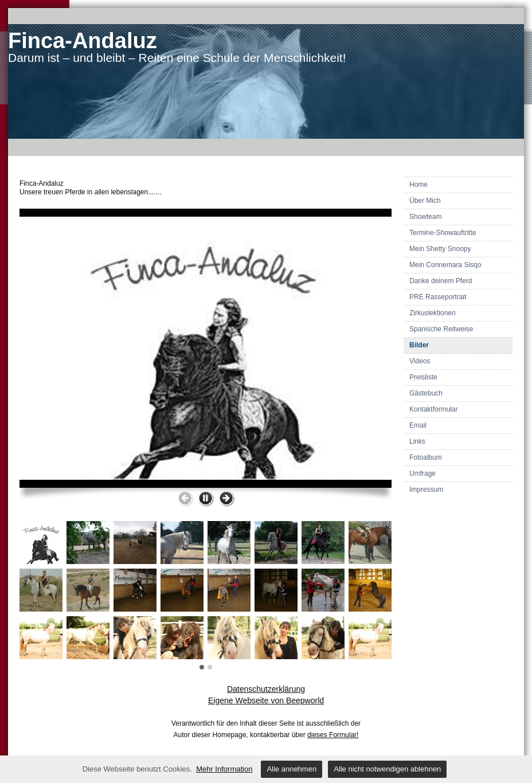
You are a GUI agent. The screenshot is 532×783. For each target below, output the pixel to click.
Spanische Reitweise (441, 329)
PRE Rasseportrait (438, 297)
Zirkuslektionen (433, 313)
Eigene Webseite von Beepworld (266, 700)
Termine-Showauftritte (443, 233)
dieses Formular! (333, 735)
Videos (420, 361)
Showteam (426, 217)
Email (418, 425)
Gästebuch (426, 393)
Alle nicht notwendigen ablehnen (387, 769)
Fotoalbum (426, 457)
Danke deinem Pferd (441, 281)
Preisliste (423, 377)
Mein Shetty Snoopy (440, 249)
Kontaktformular (434, 409)
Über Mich (425, 201)
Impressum (426, 490)
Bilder (419, 345)
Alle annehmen (292, 769)
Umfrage (423, 473)
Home (418, 185)
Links (417, 441)
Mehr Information (224, 769)
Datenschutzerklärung (266, 689)
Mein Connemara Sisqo (445, 265)
